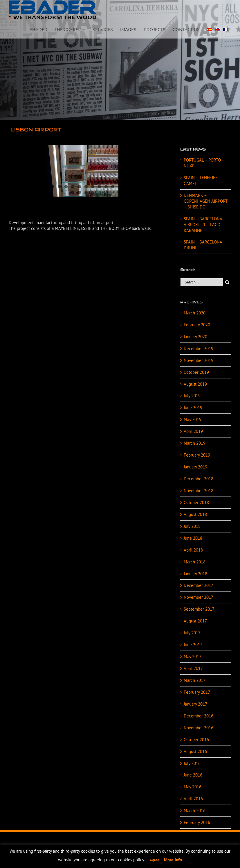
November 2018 (199, 491)
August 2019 (195, 384)
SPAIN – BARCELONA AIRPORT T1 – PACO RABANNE (203, 225)
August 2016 (195, 751)
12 (79, 192)
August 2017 (195, 621)
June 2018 (193, 538)
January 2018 (195, 574)
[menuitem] (210, 29)
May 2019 (193, 419)
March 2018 (195, 562)
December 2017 (199, 585)
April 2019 (193, 431)
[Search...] (202, 282)
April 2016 (193, 799)
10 (113, 187)
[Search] (227, 282)
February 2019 (197, 455)
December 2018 (199, 479)
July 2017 (192, 633)
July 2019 (192, 396)
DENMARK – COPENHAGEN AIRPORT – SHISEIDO (205, 201)
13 (86, 192)
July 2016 (192, 763)
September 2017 (199, 609)
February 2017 (197, 692)
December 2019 (199, 348)
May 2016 (193, 787)
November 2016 (199, 728)
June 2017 (193, 645)
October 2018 (196, 502)
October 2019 (196, 372)
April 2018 (193, 550)
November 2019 (199, 360)
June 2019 (193, 408)
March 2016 (195, 811)
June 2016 (193, 775)
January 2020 (195, 337)
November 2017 (199, 597)
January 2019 (195, 467)
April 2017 (193, 668)
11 (73, 192)
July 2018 (192, 526)
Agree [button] (155, 860)
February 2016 (197, 822)
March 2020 (195, 313)
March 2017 (195, 680)
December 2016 (199, 716)
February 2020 (197, 325)
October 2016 (196, 740)
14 (93, 192)
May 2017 (193, 657)
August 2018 (195, 514)
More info (173, 860)
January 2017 (195, 704)
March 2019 (195, 443)
